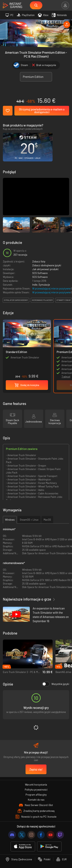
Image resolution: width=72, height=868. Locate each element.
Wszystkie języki (55, 684)
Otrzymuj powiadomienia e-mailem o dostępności (42, 111)
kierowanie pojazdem (42, 300)
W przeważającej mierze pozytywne (52, 288)
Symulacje (44, 285)
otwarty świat (64, 300)
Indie (35, 285)
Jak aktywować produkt (45, 269)
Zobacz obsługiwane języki (47, 265)
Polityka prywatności (36, 790)
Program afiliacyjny (36, 795)
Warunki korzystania (36, 785)
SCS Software (40, 273)
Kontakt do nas (36, 800)
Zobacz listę (39, 261)
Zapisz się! (36, 769)
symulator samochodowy (16, 300)
